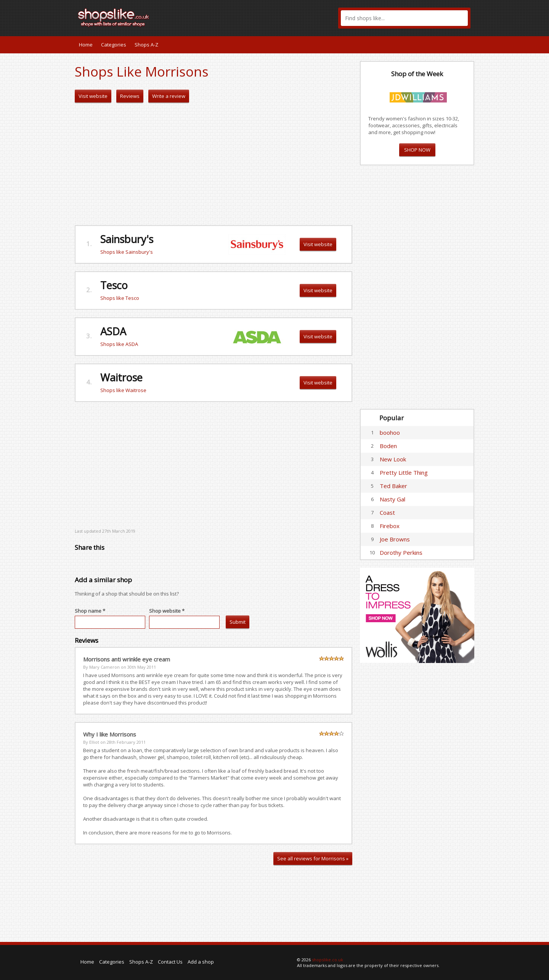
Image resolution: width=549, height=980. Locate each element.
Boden (388, 446)
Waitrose (121, 377)
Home (86, 45)
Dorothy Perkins (401, 552)
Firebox (390, 526)
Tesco (114, 285)
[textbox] (404, 18)
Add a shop (201, 962)
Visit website (93, 96)
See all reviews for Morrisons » (313, 858)
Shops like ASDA (119, 344)
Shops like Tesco (120, 298)
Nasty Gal (392, 499)
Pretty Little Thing (404, 472)
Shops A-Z (146, 45)
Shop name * (90, 611)
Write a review (169, 96)
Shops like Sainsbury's (127, 252)
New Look (393, 459)
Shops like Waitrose (123, 390)
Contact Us (170, 962)
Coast (387, 512)
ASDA (113, 331)
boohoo (390, 432)
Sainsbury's (127, 239)
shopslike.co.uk (327, 960)
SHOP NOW (417, 150)
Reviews (130, 96)
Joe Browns (395, 539)
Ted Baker (393, 486)
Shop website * (167, 611)
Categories (114, 45)
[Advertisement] (213, 164)
